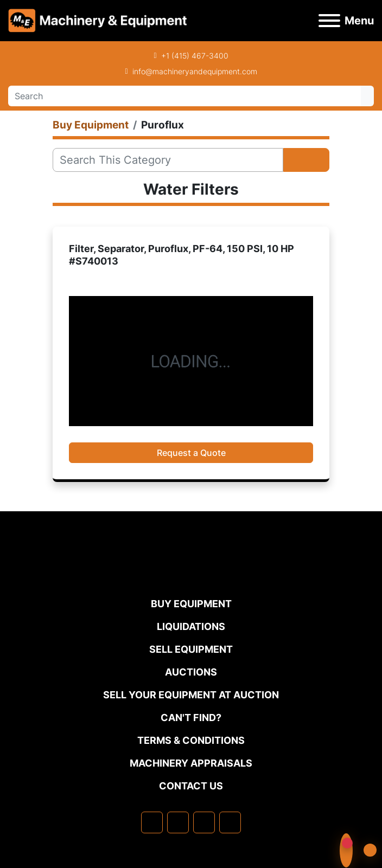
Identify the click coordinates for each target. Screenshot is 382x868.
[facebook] (152, 822)
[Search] (184, 96)
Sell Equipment (191, 649)
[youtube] (230, 822)
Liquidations (191, 626)
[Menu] (329, 21)
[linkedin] (178, 822)
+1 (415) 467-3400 (195, 56)
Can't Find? (191, 718)
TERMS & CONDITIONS (191, 740)
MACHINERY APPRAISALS (191, 763)
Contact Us (191, 786)
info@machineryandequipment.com (195, 71)
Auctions (191, 672)
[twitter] (204, 822)
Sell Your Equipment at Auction (191, 695)
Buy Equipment (191, 604)
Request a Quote (191, 453)
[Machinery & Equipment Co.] (191, 574)
